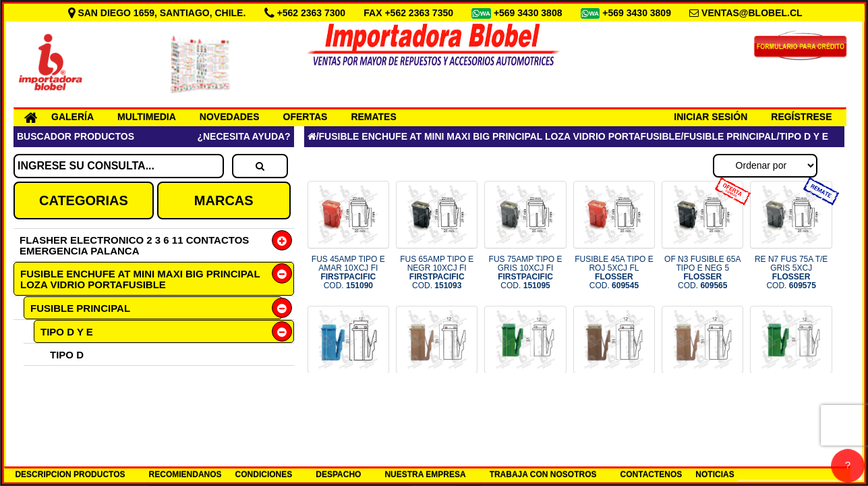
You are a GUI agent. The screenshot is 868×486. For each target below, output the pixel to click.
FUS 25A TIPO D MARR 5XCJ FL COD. (702, 398)
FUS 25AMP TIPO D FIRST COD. (437, 398)
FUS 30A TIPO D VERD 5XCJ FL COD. (791, 398)
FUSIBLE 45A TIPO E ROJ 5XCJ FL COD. (614, 273)
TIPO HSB (64, 399)
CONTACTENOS (652, 475)
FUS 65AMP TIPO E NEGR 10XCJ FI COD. (437, 273)
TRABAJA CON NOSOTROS (543, 475)
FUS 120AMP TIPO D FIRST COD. (614, 398)
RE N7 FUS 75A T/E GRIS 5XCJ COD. (791, 273)
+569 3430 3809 (638, 13)
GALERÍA (73, 117)
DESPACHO (338, 475)
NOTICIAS (715, 475)
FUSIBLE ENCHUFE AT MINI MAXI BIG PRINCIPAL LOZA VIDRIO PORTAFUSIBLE (140, 279)
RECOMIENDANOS (185, 475)
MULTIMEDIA (147, 117)
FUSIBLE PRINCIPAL (80, 308)
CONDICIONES (264, 475)
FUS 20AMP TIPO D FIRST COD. (349, 398)
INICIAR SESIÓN (711, 117)
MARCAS (224, 200)
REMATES (373, 117)
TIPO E (66, 377)
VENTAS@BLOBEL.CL (752, 13)
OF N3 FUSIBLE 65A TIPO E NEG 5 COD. (702, 273)
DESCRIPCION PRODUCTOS (70, 475)
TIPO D (67, 355)
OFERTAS (306, 117)
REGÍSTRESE (801, 117)
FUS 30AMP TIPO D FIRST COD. (525, 398)
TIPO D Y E (67, 332)
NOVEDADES (230, 117)
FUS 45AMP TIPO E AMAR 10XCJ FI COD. (348, 273)
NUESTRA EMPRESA (425, 475)
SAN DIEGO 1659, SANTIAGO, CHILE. (158, 13)
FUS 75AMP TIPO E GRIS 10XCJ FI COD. (526, 273)
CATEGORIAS (84, 200)
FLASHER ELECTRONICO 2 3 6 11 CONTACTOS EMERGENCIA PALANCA (134, 245)
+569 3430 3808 (529, 13)
